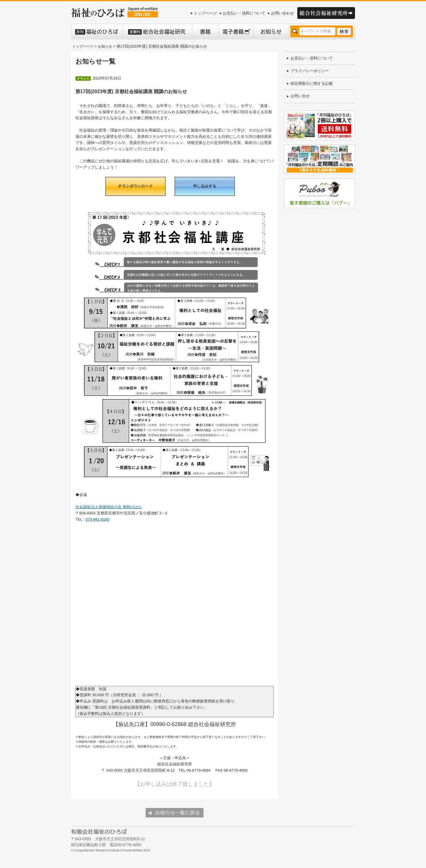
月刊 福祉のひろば (97, 31)
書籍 (205, 31)
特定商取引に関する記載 (312, 84)
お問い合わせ (283, 13)
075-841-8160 (97, 519)
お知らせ (271, 31)
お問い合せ (300, 96)
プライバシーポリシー (310, 71)
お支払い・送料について (244, 13)
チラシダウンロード (135, 186)
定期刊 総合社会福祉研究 (157, 31)
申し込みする (205, 186)
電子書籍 (236, 31)
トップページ (205, 13)
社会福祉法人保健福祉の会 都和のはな (109, 507)
